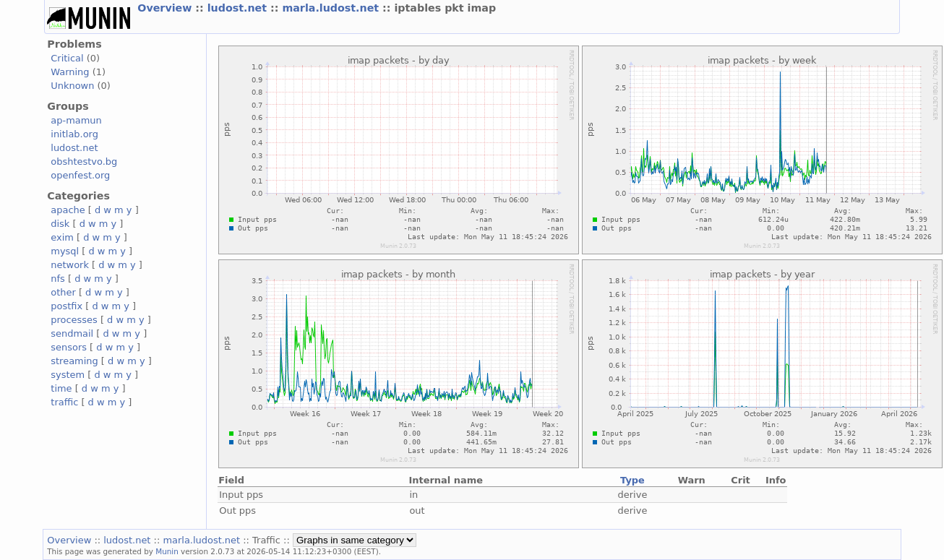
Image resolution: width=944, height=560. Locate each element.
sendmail (72, 333)
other (63, 292)
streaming (74, 361)
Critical (67, 58)
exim (62, 237)
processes (74, 320)
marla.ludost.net (332, 8)
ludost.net (239, 8)
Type (632, 480)
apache (68, 210)
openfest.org (80, 175)
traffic (64, 402)
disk (60, 224)
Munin (167, 551)
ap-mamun (76, 120)
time (61, 388)
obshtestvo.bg (84, 161)
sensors (69, 347)
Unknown (72, 86)
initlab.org (74, 134)
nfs (58, 279)
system (68, 375)
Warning (70, 72)
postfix (66, 306)
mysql (65, 251)
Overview (166, 8)
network (70, 265)
